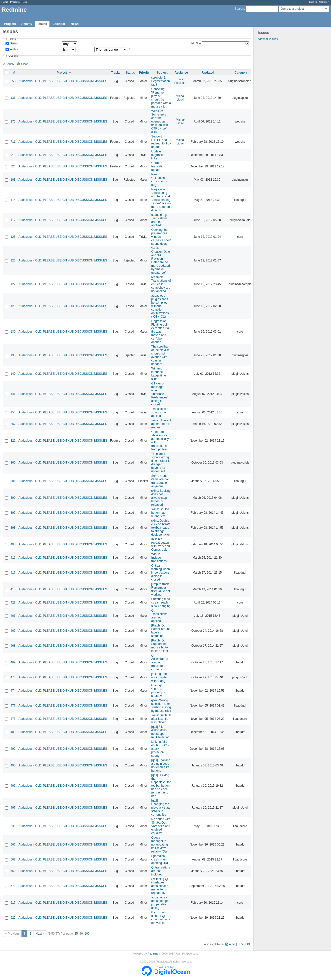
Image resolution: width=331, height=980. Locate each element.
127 (13, 284)
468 (13, 646)
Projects (15, 2)
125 (13, 237)
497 (13, 808)
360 (13, 463)
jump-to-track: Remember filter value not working (161, 589)
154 (13, 412)
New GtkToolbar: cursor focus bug (160, 180)
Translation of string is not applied (160, 412)
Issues (42, 24)
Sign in (313, 2)
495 (13, 765)
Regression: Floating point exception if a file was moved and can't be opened (160, 332)
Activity (27, 24)
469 (13, 662)
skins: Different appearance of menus (161, 424)
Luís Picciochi (180, 81)
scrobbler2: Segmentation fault (161, 81)
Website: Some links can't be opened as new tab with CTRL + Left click (160, 122)
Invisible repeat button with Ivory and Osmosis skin (161, 544)
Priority (144, 73)
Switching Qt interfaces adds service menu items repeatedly (160, 886)
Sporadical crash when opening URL (160, 859)
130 (13, 332)
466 (13, 616)
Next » (40, 934)
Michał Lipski (180, 98)
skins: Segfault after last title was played (161, 719)
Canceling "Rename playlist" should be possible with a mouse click (161, 98)
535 (13, 826)
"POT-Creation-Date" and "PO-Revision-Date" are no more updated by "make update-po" (161, 260)
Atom (232, 944)
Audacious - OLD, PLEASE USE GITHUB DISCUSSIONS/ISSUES (63, 81)
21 (13, 155)
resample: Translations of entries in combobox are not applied (161, 284)
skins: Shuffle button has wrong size (160, 513)
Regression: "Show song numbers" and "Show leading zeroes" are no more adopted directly (161, 200)
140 (13, 374)
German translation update (158, 166)
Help (24, 2)
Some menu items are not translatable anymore (160, 481)
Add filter (196, 43)
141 (13, 394)
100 (87, 934)
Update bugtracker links (159, 155)
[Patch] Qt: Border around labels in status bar (161, 631)
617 (13, 903)
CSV (240, 944)
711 (13, 142)
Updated (208, 73)
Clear (24, 64)
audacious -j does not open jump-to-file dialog (161, 903)
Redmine (153, 954)
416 (13, 558)
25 (76, 934)
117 (13, 220)
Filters (12, 39)
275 (13, 122)
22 (13, 166)
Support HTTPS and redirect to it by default (161, 142)
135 (13, 355)
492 (13, 749)
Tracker (116, 73)
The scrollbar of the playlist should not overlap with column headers (160, 355)
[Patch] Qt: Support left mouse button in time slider (161, 646)
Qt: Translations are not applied (160, 616)
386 (13, 481)
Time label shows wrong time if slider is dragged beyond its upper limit (161, 463)
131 (13, 98)
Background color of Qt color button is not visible (161, 918)
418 (13, 589)
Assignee (181, 73)
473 (13, 677)
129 (13, 306)
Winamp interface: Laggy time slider (159, 374)
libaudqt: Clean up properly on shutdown (159, 691)
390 (13, 498)
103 (13, 180)
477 (13, 706)
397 (13, 513)
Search (239, 9)
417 (13, 573)
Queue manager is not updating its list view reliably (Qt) (160, 845)
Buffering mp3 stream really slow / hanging (161, 603)
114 (13, 200)
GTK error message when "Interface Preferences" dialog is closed (160, 394)
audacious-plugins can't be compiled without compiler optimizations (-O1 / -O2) (160, 306)
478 (13, 719)
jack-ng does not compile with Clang (160, 677)
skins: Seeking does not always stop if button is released (161, 498)
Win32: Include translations (159, 558)
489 (13, 732)
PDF (248, 944)
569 (13, 871)
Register (324, 2)
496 (13, 786)
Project (62, 73)
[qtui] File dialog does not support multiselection (161, 732)
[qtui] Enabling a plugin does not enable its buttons (161, 765)
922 (13, 918)
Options (13, 56)
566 (13, 845)
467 (13, 631)
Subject (162, 73)
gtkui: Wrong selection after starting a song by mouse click (161, 706)
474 (13, 691)
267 (13, 424)
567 (13, 859)
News (75, 24)
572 (13, 886)
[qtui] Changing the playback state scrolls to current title (161, 808)
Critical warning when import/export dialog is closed (161, 573)
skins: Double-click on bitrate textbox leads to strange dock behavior (161, 528)
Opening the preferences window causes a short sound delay (161, 237)
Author (14, 49)
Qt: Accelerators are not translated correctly (160, 662)
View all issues (268, 39)
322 (13, 441)
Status (14, 44)
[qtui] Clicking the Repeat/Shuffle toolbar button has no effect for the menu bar (161, 786)
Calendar (59, 24)
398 (13, 528)
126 (13, 260)
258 (13, 81)
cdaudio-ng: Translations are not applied (160, 220)
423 (13, 603)
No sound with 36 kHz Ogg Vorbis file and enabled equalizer (161, 826)
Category (241, 73)
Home (5, 2)
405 (13, 544)
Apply (11, 64)
